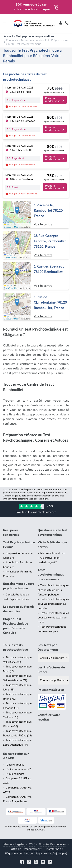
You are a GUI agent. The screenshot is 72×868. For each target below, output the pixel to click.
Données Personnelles (52, 844)
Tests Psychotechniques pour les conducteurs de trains (53, 618)
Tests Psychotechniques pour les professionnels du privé (53, 604)
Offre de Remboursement (26, 849)
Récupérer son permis (11, 532)
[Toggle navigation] (4, 23)
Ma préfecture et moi (53, 553)
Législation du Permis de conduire (19, 609)
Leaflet (8, 224)
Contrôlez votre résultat (49, 717)
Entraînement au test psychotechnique (18, 586)
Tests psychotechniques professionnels (51, 575)
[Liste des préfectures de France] (53, 680)
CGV (32, 844)
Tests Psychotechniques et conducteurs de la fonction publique (53, 590)
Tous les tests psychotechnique (15, 647)
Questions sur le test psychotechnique (53, 532)
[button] (17, 211)
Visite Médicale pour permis (53, 545)
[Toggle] (61, 23)
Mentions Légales (14, 844)
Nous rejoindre (15, 774)
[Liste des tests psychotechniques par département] (53, 658)
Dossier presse (15, 765)
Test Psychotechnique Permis (19, 545)
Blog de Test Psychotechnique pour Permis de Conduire (16, 626)
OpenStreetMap (11, 227)
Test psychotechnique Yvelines (35, 36)
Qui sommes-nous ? (18, 769)
